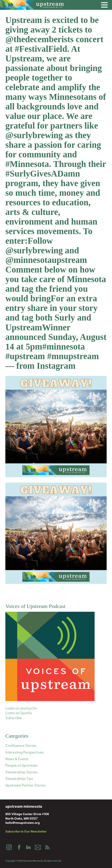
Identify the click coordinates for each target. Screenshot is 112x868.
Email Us (38, 847)
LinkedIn (28, 847)
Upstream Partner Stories (25, 786)
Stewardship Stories (21, 772)
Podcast (47, 847)
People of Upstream (21, 766)
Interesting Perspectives (25, 753)
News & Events (17, 759)
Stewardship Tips (19, 779)
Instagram (9, 847)
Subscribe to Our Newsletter (26, 832)
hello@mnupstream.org (23, 823)
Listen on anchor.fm (21, 709)
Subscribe (13, 718)
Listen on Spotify (19, 713)
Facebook (19, 847)
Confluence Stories (21, 746)
